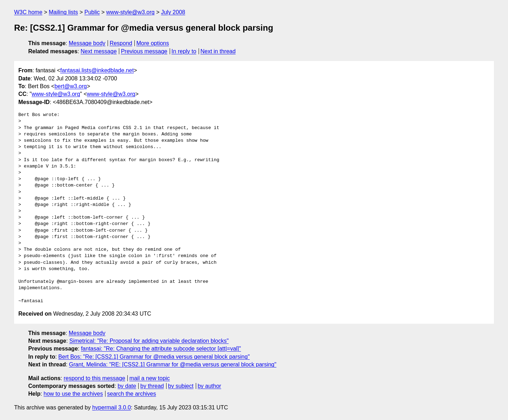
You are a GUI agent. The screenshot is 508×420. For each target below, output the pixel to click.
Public (92, 12)
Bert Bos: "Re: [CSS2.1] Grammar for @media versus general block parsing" (154, 357)
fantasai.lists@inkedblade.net (97, 70)
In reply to (184, 51)
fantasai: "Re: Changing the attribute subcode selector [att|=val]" (161, 349)
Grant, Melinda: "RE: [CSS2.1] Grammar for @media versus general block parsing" (173, 364)
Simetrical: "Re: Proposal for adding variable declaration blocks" (149, 341)
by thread (152, 386)
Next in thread (218, 51)
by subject (181, 386)
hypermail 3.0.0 (111, 407)
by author (209, 386)
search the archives (132, 394)
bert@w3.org (71, 86)
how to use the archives (73, 394)
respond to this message (94, 378)
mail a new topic (150, 378)
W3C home (28, 12)
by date (127, 386)
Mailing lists (63, 12)
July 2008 (173, 12)
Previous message (144, 51)
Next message (99, 51)
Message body (87, 43)
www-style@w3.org (130, 12)
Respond (121, 43)
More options (153, 43)
